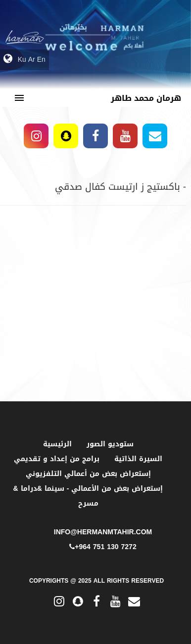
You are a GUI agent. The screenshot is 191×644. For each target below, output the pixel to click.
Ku (22, 60)
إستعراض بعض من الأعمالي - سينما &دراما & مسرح (88, 496)
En (41, 60)
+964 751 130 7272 (103, 547)
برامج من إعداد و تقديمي (57, 459)
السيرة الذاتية (138, 459)
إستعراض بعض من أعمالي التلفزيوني (88, 474)
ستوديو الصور (110, 444)
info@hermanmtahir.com (103, 532)
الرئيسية (57, 444)
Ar (32, 60)
